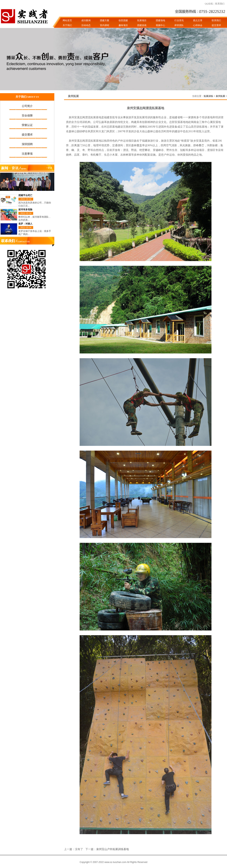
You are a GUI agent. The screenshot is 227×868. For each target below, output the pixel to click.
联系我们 (220, 4)
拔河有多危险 (25, 210)
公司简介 (27, 106)
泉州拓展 (220, 96)
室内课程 (105, 25)
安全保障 (27, 116)
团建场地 (160, 20)
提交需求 (216, 25)
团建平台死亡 (25, 195)
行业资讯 (179, 20)
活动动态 (86, 25)
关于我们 (67, 25)
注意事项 (27, 154)
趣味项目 (123, 25)
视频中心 (160, 25)
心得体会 (198, 25)
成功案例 (86, 20)
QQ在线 (209, 4)
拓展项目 (142, 20)
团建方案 (105, 20)
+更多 (49, 168)
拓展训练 (208, 96)
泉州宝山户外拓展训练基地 (113, 849)
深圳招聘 (27, 144)
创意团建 (123, 20)
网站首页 (67, 20)
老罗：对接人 (25, 224)
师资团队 (179, 25)
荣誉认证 (27, 125)
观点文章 (198, 20)
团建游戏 (142, 25)
